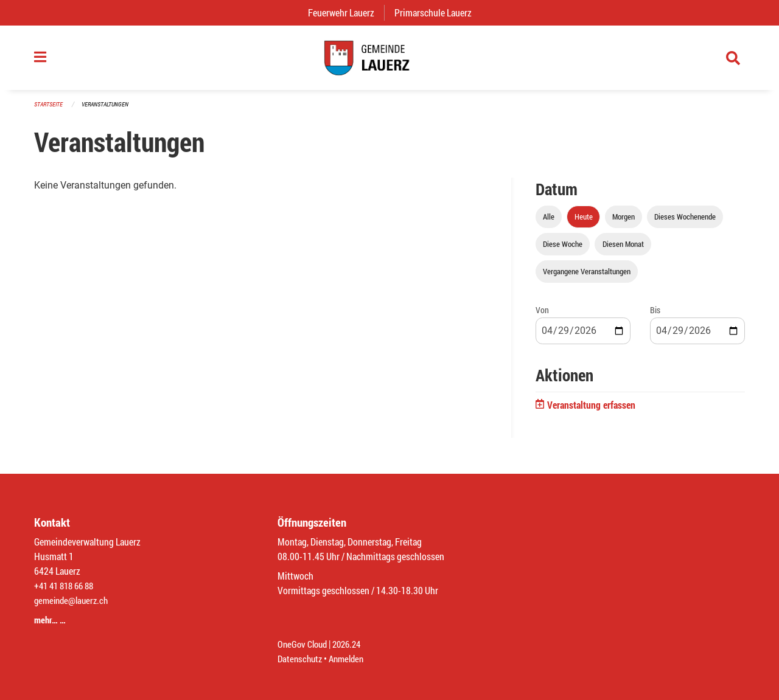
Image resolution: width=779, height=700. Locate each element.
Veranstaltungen (110, 110)
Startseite (50, 110)
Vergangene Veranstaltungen (587, 278)
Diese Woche (563, 251)
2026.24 (352, 644)
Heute (584, 223)
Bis (655, 317)
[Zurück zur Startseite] (389, 61)
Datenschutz (301, 658)
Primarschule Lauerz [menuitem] (438, 12)
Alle (549, 223)
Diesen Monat (623, 251)
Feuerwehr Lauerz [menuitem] (346, 12)
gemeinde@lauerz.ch (74, 600)
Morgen (624, 223)
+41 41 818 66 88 (67, 585)
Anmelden (351, 658)
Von (542, 317)
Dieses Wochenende (685, 223)
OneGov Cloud (304, 644)
